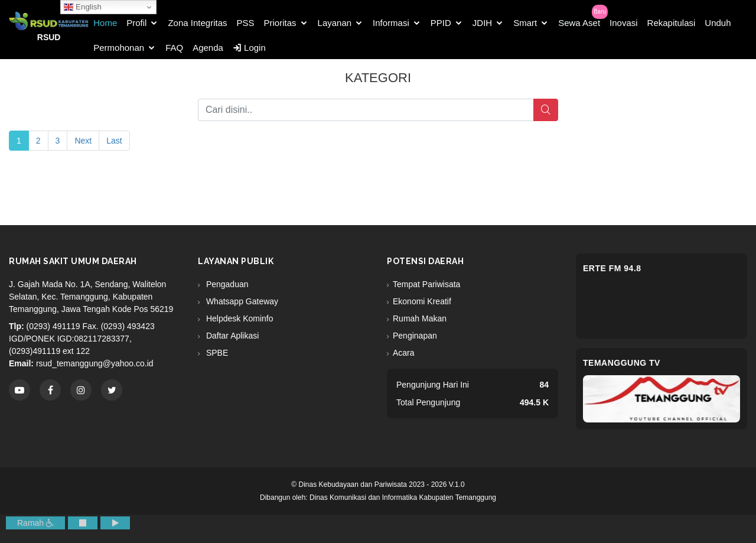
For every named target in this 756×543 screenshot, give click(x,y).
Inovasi (624, 23)
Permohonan (119, 48)
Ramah (35, 523)
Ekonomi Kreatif (422, 301)
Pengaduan (226, 284)
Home (105, 23)
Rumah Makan (420, 318)
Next (83, 141)
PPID (441, 23)
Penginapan (415, 336)
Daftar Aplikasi (231, 336)
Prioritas (280, 23)
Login (249, 48)
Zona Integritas (197, 23)
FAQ (174, 48)
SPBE (216, 353)
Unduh (718, 23)
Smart (525, 23)
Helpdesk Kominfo (239, 318)
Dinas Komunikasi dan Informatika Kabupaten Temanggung (403, 498)
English (82, 7)
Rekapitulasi (672, 23)
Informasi (391, 23)
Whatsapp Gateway (241, 301)
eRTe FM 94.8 (612, 268)
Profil (136, 23)
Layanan (335, 23)
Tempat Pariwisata (426, 284)
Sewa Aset (579, 23)
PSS (246, 23)
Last (114, 141)
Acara (404, 353)
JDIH (482, 23)
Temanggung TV (622, 363)
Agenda (208, 48)
